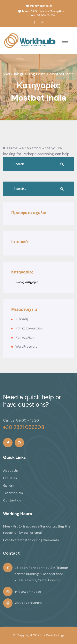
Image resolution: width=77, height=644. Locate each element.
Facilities (10, 478)
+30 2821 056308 (24, 427)
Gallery (9, 485)
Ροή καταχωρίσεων (29, 328)
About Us (10, 471)
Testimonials (13, 493)
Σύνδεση (22, 319)
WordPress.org (26, 346)
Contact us (12, 500)
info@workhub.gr (41, 6)
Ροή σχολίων (25, 337)
